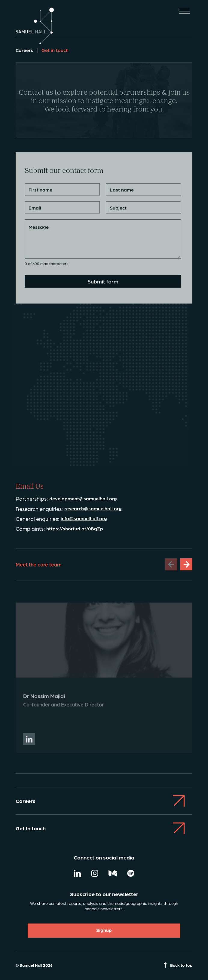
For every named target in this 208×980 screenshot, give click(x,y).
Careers (25, 50)
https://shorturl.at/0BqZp (75, 529)
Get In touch (104, 828)
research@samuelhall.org (93, 508)
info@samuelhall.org (84, 518)
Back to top (178, 965)
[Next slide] (186, 564)
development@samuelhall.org (83, 499)
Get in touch (55, 50)
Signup (104, 930)
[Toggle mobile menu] (185, 12)
